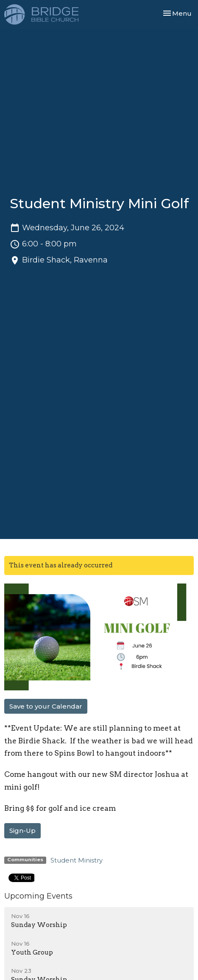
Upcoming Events (38, 896)
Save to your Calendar (46, 706)
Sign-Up (22, 831)
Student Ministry (77, 860)
